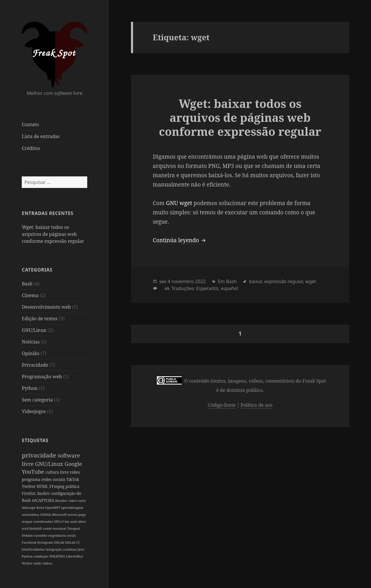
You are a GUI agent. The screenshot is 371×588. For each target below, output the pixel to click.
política (72, 486)
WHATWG (58, 556)
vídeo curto (77, 501)
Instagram (45, 542)
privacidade (40, 455)
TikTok (73, 479)
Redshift (36, 528)
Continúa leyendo (180, 240)
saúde (48, 528)
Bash (27, 284)
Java (81, 549)
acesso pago (77, 514)
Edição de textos (40, 319)
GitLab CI (72, 542)
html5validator (34, 549)
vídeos (47, 563)
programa (32, 479)
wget (311, 281)
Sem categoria (37, 400)
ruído (38, 563)
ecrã (26, 528)
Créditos (31, 148)
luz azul (71, 521)
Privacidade (35, 365)
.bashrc (44, 493)
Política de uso (257, 405)
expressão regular (284, 281)
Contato (30, 124)
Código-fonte (221, 405)
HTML (43, 486)
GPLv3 (59, 521)
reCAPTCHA (43, 500)
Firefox (29, 493)
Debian (28, 535)
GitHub (46, 514)
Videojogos (34, 411)
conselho (41, 535)
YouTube (33, 472)
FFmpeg (57, 486)
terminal (60, 528)
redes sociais (54, 479)
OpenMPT (53, 508)
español (229, 288)
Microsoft (60, 514)
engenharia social (62, 535)
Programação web (42, 377)
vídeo (75, 472)
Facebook (29, 542)
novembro (183, 281)
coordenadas (43, 521)
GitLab (60, 542)
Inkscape (29, 508)
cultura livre (58, 472)
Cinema (30, 295)
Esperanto (207, 288)
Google (73, 464)
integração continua (62, 549)
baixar (255, 281)
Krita (41, 508)
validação (41, 556)
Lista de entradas (41, 136)
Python (30, 388)
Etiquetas (35, 440)
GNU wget (179, 203)
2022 (200, 281)
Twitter (29, 486)
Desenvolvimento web (46, 307)
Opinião (31, 353)
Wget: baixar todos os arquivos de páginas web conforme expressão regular (53, 234)
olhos (82, 521)
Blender (62, 501)
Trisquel (73, 528)
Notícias (31, 342)
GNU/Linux (34, 330)
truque (27, 521)
